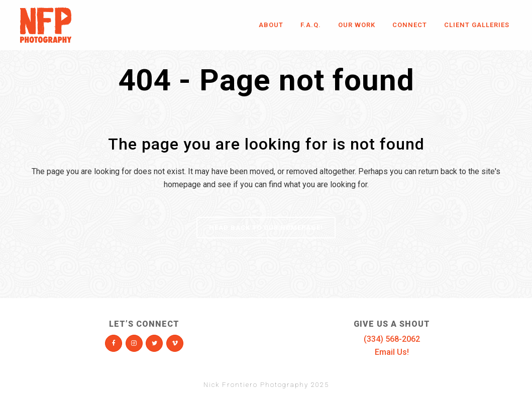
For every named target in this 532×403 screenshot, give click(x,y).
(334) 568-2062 (392, 339)
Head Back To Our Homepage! (266, 228)
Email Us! (392, 352)
